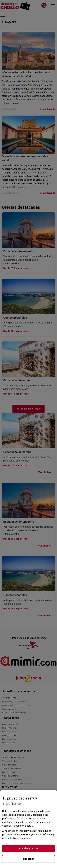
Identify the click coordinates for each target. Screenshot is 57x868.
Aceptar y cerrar (29, 848)
